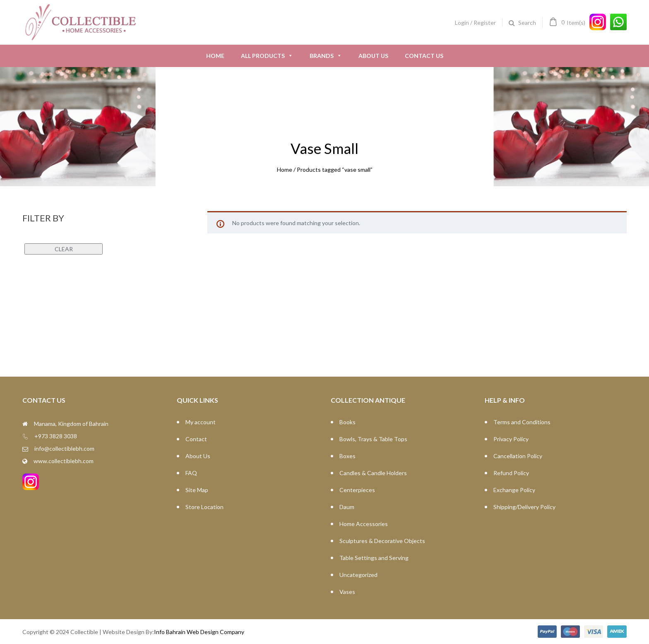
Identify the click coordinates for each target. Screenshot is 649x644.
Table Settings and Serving (374, 558)
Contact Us (424, 56)
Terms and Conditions (522, 422)
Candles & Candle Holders (373, 473)
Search (527, 23)
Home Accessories (364, 524)
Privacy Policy (511, 439)
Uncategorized (358, 575)
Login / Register (475, 23)
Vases (347, 592)
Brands (326, 56)
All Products (267, 56)
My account (201, 422)
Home (215, 56)
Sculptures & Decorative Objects (382, 541)
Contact (196, 439)
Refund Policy (511, 473)
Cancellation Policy (518, 456)
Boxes (347, 456)
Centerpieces (357, 490)
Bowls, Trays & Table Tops (373, 439)
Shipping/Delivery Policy (524, 507)
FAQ (191, 473)
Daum (347, 507)
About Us (373, 56)
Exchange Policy (514, 490)
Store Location (204, 507)
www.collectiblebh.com (64, 461)
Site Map (197, 490)
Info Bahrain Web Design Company (199, 632)
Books (347, 422)
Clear (64, 249)
